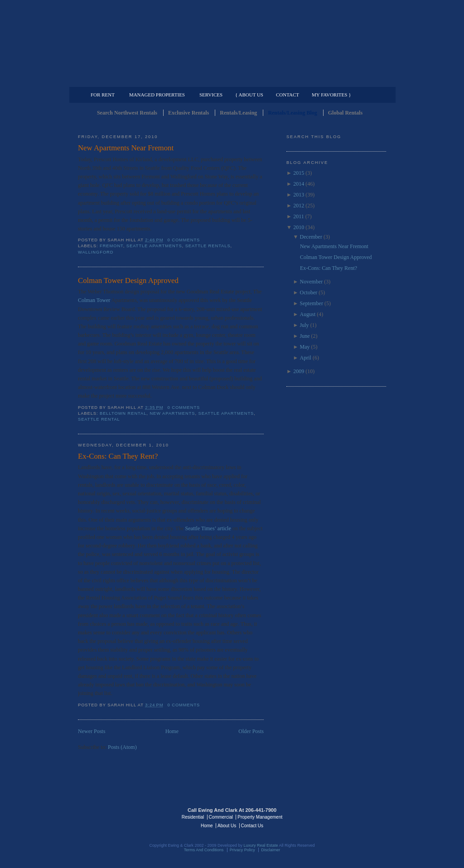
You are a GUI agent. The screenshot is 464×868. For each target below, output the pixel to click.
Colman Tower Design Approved (128, 281)
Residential (193, 817)
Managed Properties (157, 95)
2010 (299, 227)
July (304, 325)
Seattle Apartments (154, 246)
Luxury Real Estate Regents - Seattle (117, 816)
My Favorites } (331, 95)
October (309, 293)
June (305, 336)
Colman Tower (95, 300)
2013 (299, 195)
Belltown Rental (123, 413)
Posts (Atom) (122, 747)
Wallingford (96, 252)
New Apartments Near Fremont (126, 148)
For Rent (103, 95)
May (305, 347)
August (308, 314)
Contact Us (252, 826)
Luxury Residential (124, 80)
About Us (227, 826)
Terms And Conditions (204, 850)
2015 (299, 173)
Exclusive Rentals (188, 113)
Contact (288, 95)
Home (172, 731)
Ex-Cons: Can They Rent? (118, 456)
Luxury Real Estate (347, 816)
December (311, 237)
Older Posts (251, 731)
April (306, 358)
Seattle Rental (99, 419)
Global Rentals (345, 113)
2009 (299, 371)
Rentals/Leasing (238, 113)
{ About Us (249, 95)
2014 (299, 184)
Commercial (230, 80)
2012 (299, 206)
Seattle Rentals (232, 43)
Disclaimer (271, 850)
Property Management (339, 80)
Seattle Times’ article (209, 528)
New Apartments (172, 413)
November (312, 282)
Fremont (111, 246)
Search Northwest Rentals (127, 113)
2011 (299, 216)
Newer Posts (92, 731)
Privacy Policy (242, 850)
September (312, 303)
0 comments (184, 240)
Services (211, 95)
